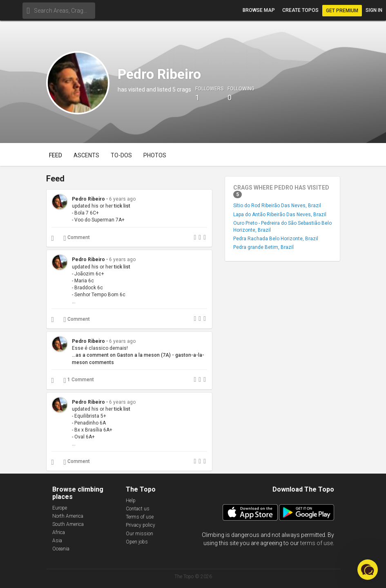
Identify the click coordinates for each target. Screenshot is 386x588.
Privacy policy (141, 525)
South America (68, 524)
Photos (155, 155)
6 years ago (122, 199)
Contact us (138, 509)
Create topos (300, 10)
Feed (56, 155)
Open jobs (137, 542)
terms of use (317, 543)
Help (131, 501)
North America (68, 516)
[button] (368, 570)
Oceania (61, 549)
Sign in (374, 10)
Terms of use (140, 517)
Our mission (139, 534)
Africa (59, 532)
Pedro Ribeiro (88, 199)
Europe (60, 508)
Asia (57, 541)
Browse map (259, 10)
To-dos (121, 155)
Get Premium (342, 11)
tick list (122, 206)
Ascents (86, 155)
